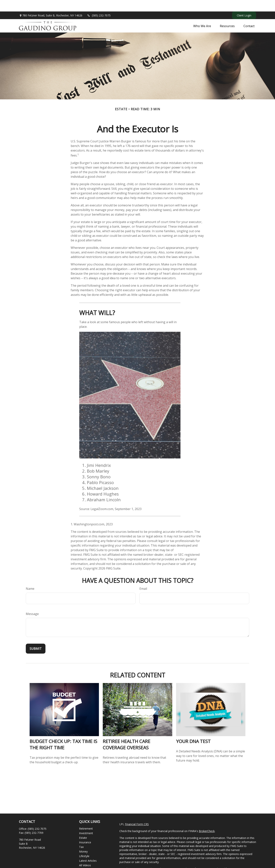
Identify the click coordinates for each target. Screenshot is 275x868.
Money (83, 840)
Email (143, 577)
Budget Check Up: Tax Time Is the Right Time (63, 733)
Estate (83, 826)
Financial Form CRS (137, 813)
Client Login (244, 4)
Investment (86, 822)
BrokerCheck (207, 820)
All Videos (85, 854)
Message (32, 602)
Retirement (86, 817)
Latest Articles (88, 849)
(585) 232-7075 (99, 4)
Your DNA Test (193, 730)
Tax (81, 835)
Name (30, 577)
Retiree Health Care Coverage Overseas (127, 733)
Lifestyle (84, 845)
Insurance (85, 831)
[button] (202, 14)
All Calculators (88, 858)
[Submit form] (36, 637)
